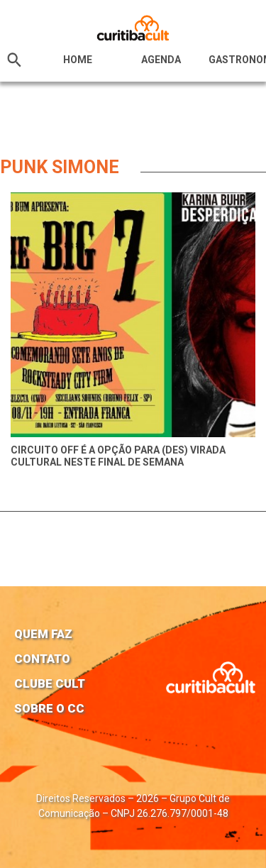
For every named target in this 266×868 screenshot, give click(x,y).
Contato (42, 659)
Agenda (161, 60)
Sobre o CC (49, 708)
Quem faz (43, 634)
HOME (78, 60)
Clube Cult (50, 683)
